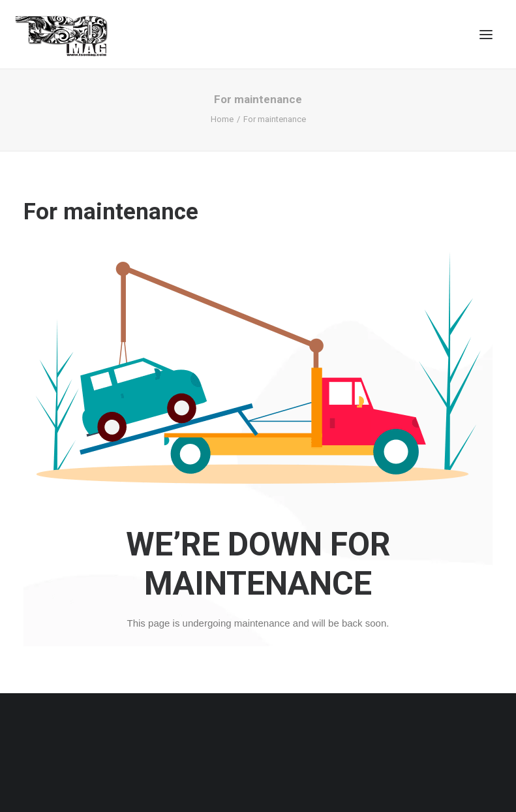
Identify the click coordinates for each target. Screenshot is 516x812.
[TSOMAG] (62, 36)
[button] (486, 34)
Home (222, 119)
